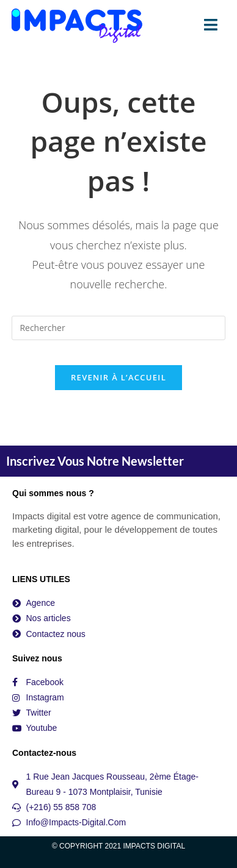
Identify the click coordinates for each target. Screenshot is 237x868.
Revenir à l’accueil (119, 377)
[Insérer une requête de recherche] (118, 328)
